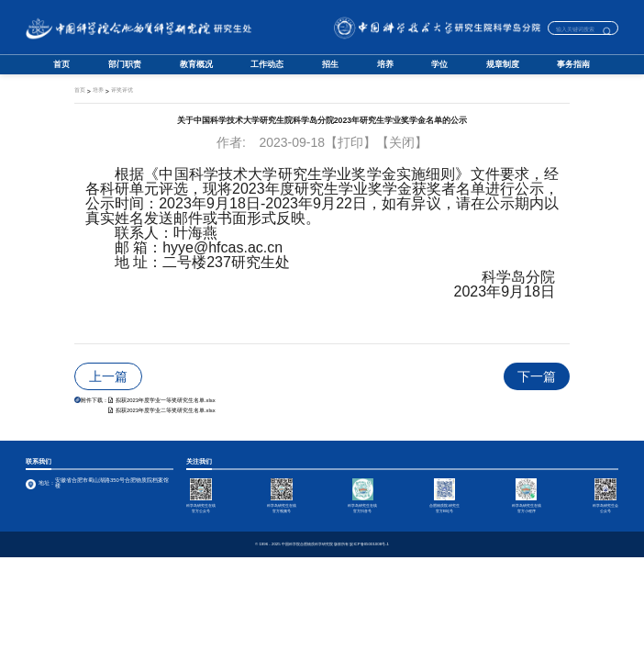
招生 (330, 65)
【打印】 (350, 142)
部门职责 (125, 65)
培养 (385, 65)
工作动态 (267, 65)
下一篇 (537, 376)
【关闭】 (402, 142)
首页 (61, 65)
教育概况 (196, 65)
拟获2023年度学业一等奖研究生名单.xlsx (162, 400)
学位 (439, 65)
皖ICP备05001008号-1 (369, 545)
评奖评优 (122, 90)
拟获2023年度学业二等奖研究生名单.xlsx (162, 410)
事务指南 (573, 65)
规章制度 (503, 65)
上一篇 (108, 376)
